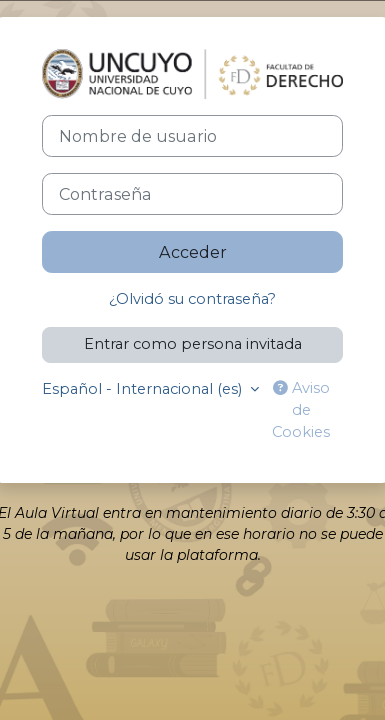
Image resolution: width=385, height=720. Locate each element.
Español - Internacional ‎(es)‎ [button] (144, 389)
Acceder (193, 252)
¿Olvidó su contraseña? (192, 299)
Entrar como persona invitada (193, 344)
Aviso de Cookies (301, 410)
